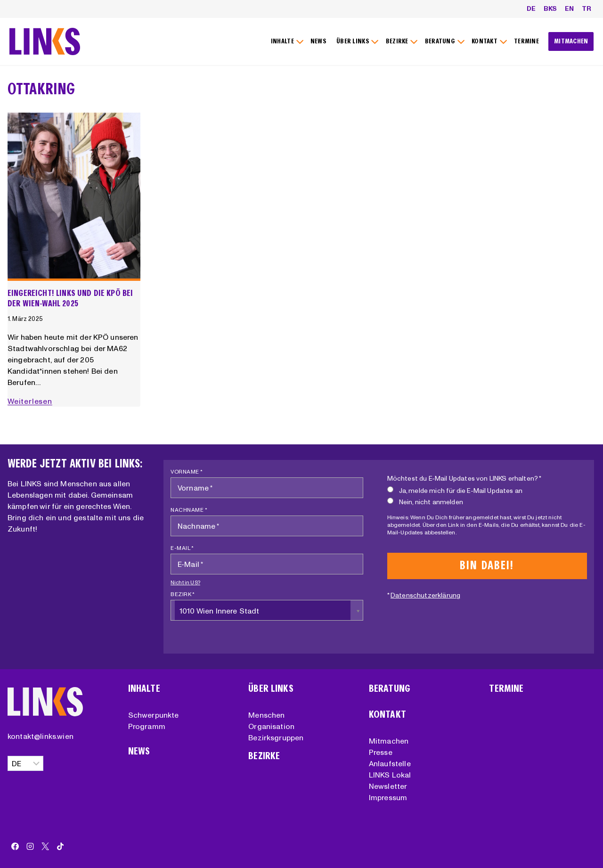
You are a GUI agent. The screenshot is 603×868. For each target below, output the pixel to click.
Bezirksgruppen (276, 737)
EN (569, 8)
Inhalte (144, 689)
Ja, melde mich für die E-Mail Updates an (455, 490)
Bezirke (264, 756)
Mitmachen (389, 741)
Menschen (266, 715)
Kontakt (387, 715)
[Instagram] (30, 846)
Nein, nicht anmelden (425, 502)
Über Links (271, 689)
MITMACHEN (571, 41)
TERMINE (526, 41)
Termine (506, 689)
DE (531, 8)
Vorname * (187, 471)
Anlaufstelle (390, 763)
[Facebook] (15, 846)
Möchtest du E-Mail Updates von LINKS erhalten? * (464, 478)
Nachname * (189, 510)
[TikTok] (60, 846)
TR (587, 8)
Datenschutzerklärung (425, 595)
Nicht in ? (185, 582)
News (139, 751)
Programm (147, 726)
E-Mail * (182, 548)
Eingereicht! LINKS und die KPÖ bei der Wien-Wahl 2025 (70, 298)
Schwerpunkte (154, 715)
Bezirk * (183, 594)
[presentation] (74, 197)
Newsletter (388, 786)
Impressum (388, 797)
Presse (381, 752)
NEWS (318, 41)
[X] (45, 846)
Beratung (390, 689)
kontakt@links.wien (41, 736)
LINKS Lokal (390, 775)
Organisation (271, 726)
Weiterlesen (32, 401)
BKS (550, 8)
